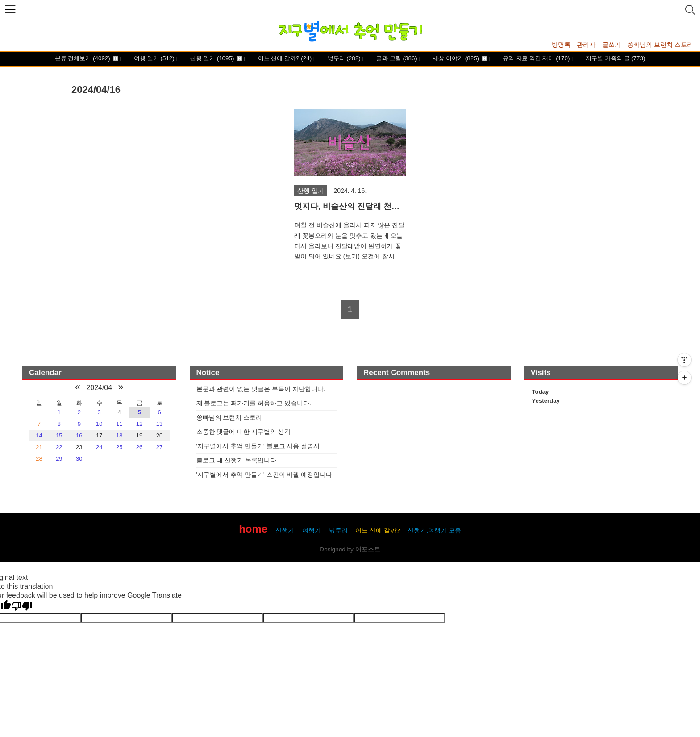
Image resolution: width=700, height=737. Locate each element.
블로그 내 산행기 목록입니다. (237, 460)
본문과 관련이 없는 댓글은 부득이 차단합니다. (261, 389)
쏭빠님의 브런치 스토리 (660, 45)
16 (79, 435)
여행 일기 (153, 59)
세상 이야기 (459, 59)
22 (59, 447)
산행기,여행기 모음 (434, 531)
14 (39, 435)
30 (79, 459)
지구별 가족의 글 (615, 59)
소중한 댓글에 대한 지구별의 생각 (244, 432)
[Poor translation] (22, 606)
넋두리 (343, 59)
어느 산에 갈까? (284, 59)
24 (99, 447)
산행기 (285, 531)
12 (139, 424)
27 (159, 447)
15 (59, 435)
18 (119, 435)
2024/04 (99, 388)
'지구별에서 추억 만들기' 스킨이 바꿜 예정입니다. (265, 475)
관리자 (586, 45)
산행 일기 (216, 59)
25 (119, 447)
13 (159, 424)
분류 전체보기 (87, 59)
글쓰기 (612, 45)
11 (119, 424)
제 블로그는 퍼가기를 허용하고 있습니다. (254, 403)
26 (139, 447)
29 (59, 459)
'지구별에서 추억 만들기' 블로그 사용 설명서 (258, 446)
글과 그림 (396, 59)
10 (99, 424)
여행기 (312, 531)
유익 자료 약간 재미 (536, 59)
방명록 (561, 45)
